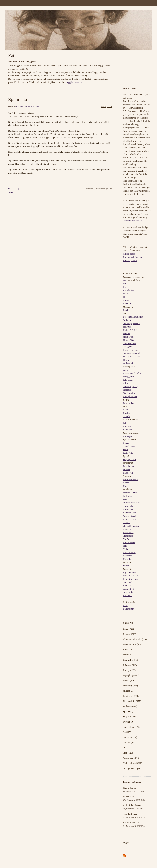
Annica (126, 300)
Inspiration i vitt (130, 493)
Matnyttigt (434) (130, 686)
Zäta (12, 55)
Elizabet (127, 360)
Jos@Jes (127, 327)
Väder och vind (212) (133, 763)
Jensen (126, 294)
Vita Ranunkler (130, 513)
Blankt (126, 483)
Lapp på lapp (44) (131, 675)
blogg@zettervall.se (74, 82)
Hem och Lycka (130, 519)
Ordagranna (128, 347)
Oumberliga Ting (131, 387)
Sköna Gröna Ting (131, 526)
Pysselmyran (129, 466)
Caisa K (127, 523)
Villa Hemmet (129, 552)
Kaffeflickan (129, 290)
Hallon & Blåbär (130, 330)
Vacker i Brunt (129, 516)
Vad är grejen (129, 393)
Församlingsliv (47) (132, 644)
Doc (125, 284)
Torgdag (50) (129, 742)
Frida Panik (128, 363)
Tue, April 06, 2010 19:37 (29, 106)
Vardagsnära (106, 107)
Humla (126, 486)
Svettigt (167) (129, 722)
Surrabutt (127, 390)
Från (125, 280)
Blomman (127, 430)
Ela (124, 297)
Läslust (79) (128, 681)
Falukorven (128, 380)
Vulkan (126, 566)
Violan (126, 549)
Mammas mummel (131, 353)
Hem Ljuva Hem (130, 579)
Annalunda (128, 506)
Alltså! (126, 383)
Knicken (127, 413)
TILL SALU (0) (130, 737)
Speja (126, 370)
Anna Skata (128, 509)
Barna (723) (128, 629)
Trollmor (127, 320)
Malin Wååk (128, 337)
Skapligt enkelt (130, 460)
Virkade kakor (129, 446)
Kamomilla (128, 304)
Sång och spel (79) (131, 727)
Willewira (127, 496)
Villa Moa (127, 596)
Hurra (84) (128, 650)
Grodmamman (129, 343)
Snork (126, 450)
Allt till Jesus (129, 254)
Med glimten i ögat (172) (134, 768)
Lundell (126, 469)
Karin (126, 287)
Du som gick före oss (132, 257)
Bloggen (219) (129, 634)
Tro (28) (127, 748)
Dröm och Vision (131, 576)
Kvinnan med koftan (132, 373)
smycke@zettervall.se (133, 221)
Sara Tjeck (128, 582)
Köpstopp (127, 436)
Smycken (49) (129, 717)
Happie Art (128, 473)
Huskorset (128, 426)
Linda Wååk (128, 340)
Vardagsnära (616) (131, 758)
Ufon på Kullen (130, 396)
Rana (125, 606)
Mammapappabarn (131, 323)
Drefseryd (127, 556)
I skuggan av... (129, 377)
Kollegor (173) (130, 670)
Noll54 (126, 539)
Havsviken (128, 559)
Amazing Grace (130, 260)
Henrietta (127, 586)
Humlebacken (129, 542)
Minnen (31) (129, 691)
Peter (125, 423)
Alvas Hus (128, 529)
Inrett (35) (128, 655)
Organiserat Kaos (131, 350)
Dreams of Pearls (131, 479)
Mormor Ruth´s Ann (132, 503)
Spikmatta (18, 99)
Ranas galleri (129, 403)
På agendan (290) (131, 696)
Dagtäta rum (129, 609)
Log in (126, 843)
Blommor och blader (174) (135, 639)
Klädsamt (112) (130, 665)
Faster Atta (128, 453)
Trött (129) (128, 753)
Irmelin (126, 310)
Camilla (127, 416)
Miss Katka (128, 592)
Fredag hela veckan (132, 357)
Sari (125, 546)
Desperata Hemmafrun (133, 317)
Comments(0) (14, 189)
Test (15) (127, 732)
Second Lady (129, 589)
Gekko (126, 443)
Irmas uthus (128, 533)
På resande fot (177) (132, 701)
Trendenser (128, 536)
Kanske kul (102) (131, 660)
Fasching (127, 333)
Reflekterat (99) (130, 706)
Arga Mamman (130, 572)
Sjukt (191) (128, 712)
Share (11, 192)
